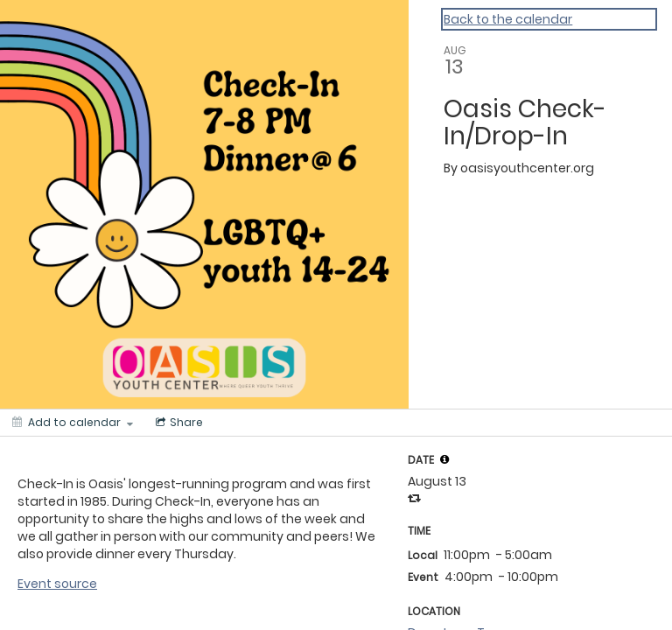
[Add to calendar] (73, 423)
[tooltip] (444, 459)
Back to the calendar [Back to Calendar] (508, 19)
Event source (57, 584)
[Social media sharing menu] (178, 423)
